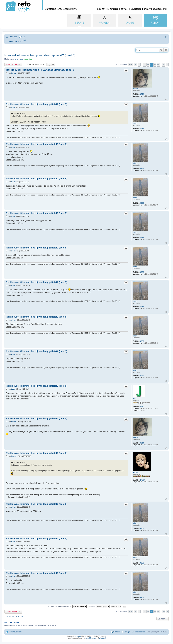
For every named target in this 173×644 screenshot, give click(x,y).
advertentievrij (160, 9)
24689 (143, 480)
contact (125, 9)
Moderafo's (28, 59)
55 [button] (155, 65)
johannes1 (19, 59)
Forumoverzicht (15, 632)
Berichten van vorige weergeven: (67, 606)
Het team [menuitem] (117, 632)
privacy (147, 9)
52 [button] (145, 65)
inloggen (101, 9)
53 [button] (148, 65)
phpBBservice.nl (92, 638)
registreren (113, 9)
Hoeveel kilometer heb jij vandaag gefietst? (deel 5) (40, 55)
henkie (135, 89)
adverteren (136, 9)
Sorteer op (99, 606)
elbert (135, 123)
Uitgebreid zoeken (166, 50)
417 (142, 407)
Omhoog (166, 99)
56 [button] (158, 65)
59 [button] (164, 65)
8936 (142, 129)
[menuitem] (24, 40)
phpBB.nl (102, 638)
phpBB (78, 636)
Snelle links (13, 37)
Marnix (135, 472)
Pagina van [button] (130, 65)
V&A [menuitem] (23, 37)
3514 (142, 94)
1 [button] (139, 65)
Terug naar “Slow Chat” (15, 616)
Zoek (161, 50)
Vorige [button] (136, 65)
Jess (135, 399)
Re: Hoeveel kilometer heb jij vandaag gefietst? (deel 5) (41, 70)
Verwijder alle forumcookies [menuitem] (134, 632)
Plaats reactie (12, 65)
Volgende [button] (167, 65)
